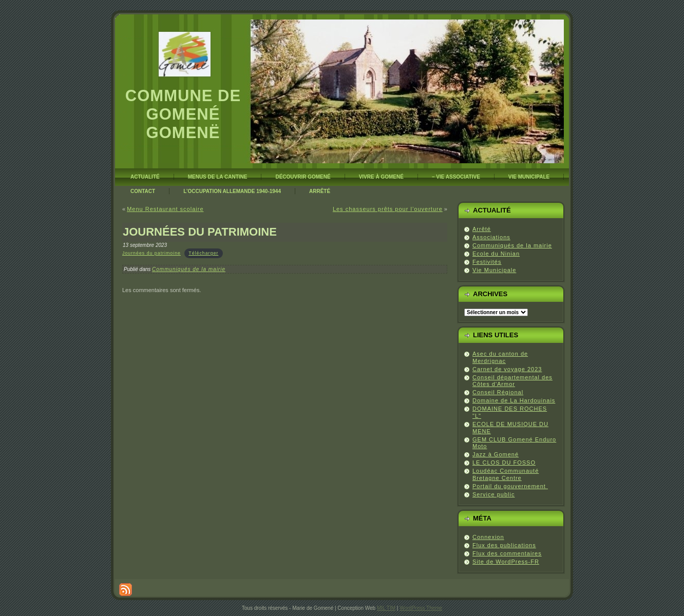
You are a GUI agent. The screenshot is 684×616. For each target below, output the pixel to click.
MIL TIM (386, 608)
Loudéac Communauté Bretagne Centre (506, 474)
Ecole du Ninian (496, 254)
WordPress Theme (421, 608)
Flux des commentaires (507, 553)
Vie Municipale (494, 270)
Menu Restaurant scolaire (165, 209)
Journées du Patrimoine (200, 232)
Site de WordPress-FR (506, 562)
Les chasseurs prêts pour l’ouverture (388, 209)
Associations (491, 237)
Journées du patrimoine (151, 253)
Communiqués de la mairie (189, 269)
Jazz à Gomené (496, 454)
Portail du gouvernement (510, 486)
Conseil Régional (498, 392)
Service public (493, 494)
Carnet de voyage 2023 (507, 369)
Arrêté (482, 229)
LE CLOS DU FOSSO (504, 463)
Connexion (488, 537)
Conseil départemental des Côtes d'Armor (512, 381)
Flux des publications (504, 545)
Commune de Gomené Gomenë (183, 114)
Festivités (487, 262)
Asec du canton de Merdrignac (500, 357)
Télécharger (203, 253)
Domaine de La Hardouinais (514, 400)
